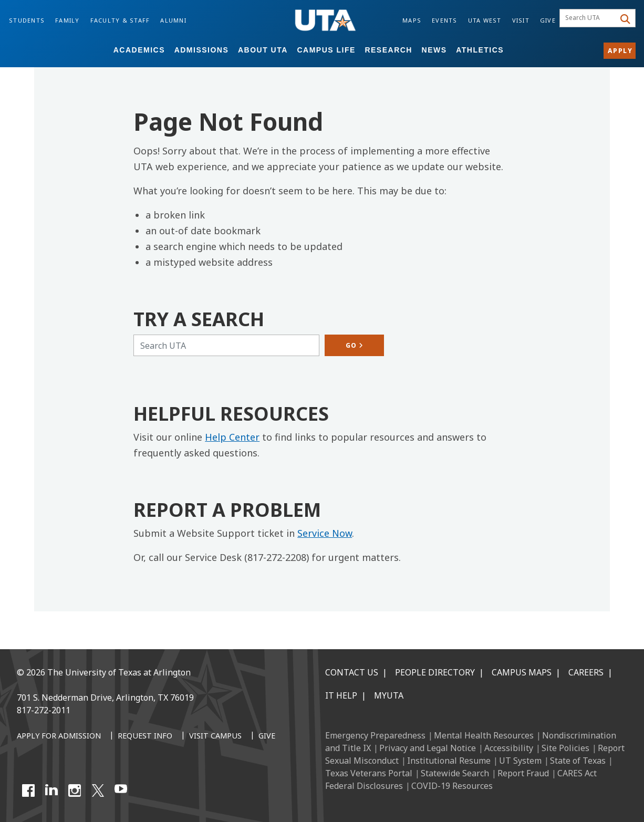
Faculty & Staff (120, 20)
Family (67, 20)
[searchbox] (589, 18)
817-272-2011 (44, 710)
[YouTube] (121, 790)
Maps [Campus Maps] (412, 20)
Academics (139, 50)
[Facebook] (28, 790)
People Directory (435, 672)
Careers (586, 672)
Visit (521, 20)
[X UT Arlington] (98, 790)
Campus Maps (522, 672)
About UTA (263, 50)
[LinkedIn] (51, 790)
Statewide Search (455, 773)
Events (445, 20)
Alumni (173, 20)
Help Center (232, 437)
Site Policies (565, 748)
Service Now (325, 533)
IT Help (341, 695)
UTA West (485, 20)
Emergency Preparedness (375, 735)
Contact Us (352, 672)
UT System (520, 761)
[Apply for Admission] (59, 736)
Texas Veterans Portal (369, 773)
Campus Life (326, 50)
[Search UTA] (226, 345)
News (434, 50)
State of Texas (578, 761)
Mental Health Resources (484, 735)
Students (27, 20)
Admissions (202, 50)
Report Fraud (523, 773)
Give (548, 20)
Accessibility (509, 748)
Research (388, 50)
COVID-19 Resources (452, 786)
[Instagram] (75, 790)
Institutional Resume (449, 761)
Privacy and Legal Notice (428, 748)
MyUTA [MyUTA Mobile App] (389, 695)
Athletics (480, 50)
